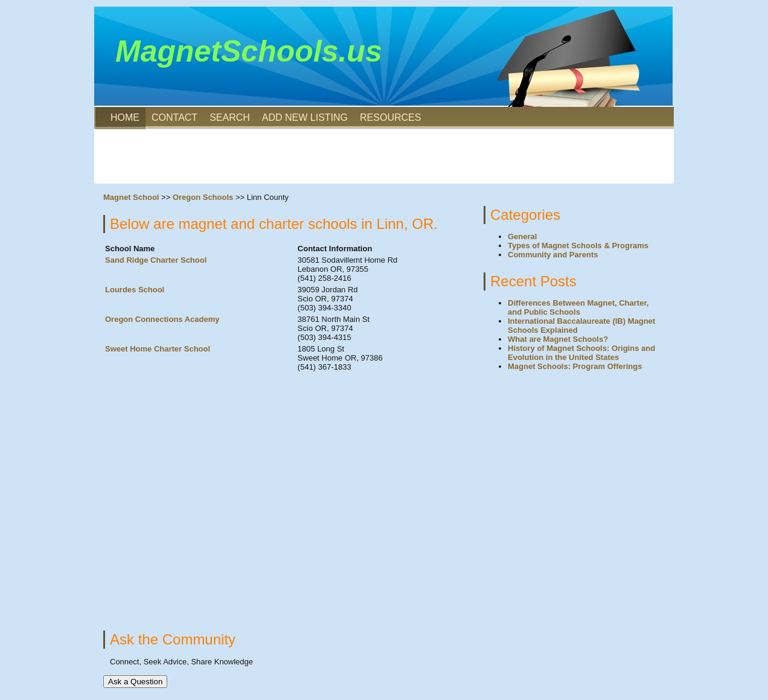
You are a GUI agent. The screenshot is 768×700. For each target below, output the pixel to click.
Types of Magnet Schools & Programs (578, 246)
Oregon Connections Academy (162, 319)
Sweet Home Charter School (158, 349)
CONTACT (174, 117)
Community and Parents (553, 255)
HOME (125, 117)
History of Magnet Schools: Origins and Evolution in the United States (581, 353)
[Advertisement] (384, 156)
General (522, 236)
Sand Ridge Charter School (156, 260)
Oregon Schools (203, 197)
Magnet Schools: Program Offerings (575, 366)
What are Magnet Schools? (558, 339)
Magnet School (131, 197)
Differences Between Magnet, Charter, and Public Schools (578, 307)
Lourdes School (135, 290)
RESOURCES (390, 117)
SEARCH (230, 117)
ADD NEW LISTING (305, 117)
